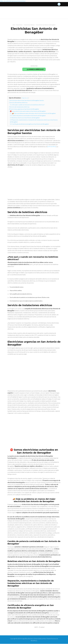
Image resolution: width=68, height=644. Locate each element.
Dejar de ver (25, 98)
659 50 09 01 (52, 147)
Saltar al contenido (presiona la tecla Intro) (13, 1)
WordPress (34, 641)
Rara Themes (47, 639)
